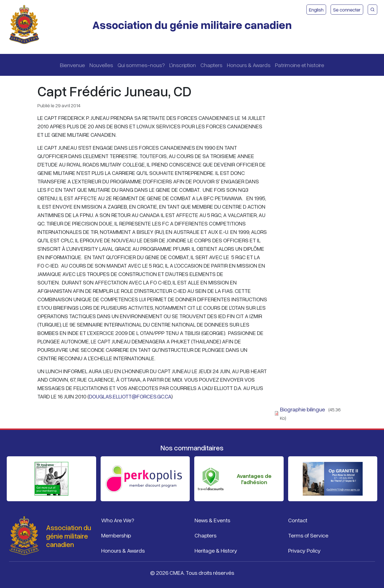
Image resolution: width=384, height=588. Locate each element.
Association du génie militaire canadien (192, 25)
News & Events (212, 520)
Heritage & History (216, 550)
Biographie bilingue (302, 409)
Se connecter (347, 10)
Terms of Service (308, 535)
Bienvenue (72, 65)
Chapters (211, 65)
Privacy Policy (304, 550)
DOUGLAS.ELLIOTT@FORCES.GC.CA (130, 396)
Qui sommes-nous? (141, 65)
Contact (298, 520)
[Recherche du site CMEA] (372, 10)
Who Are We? (118, 520)
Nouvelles (101, 65)
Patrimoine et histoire (300, 65)
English (316, 10)
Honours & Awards (249, 65)
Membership (116, 535)
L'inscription (183, 65)
